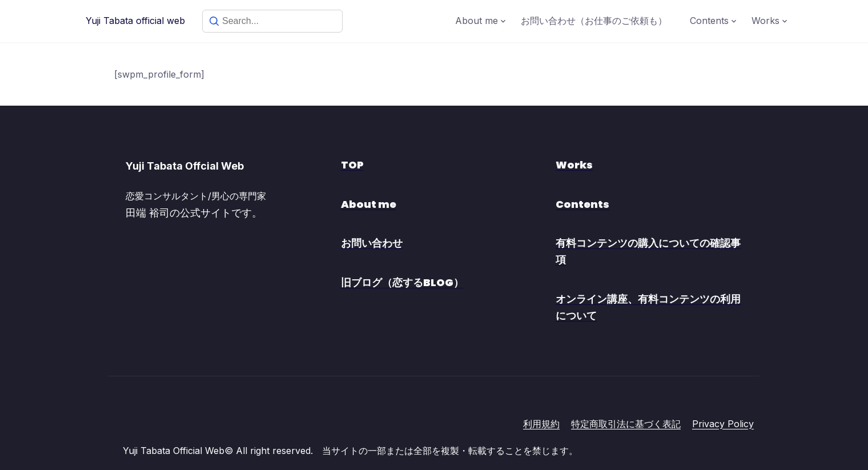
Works (765, 21)
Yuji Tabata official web (135, 21)
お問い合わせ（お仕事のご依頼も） (594, 21)
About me (477, 21)
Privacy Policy (723, 424)
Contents (709, 21)
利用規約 (541, 424)
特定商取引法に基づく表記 (626, 424)
